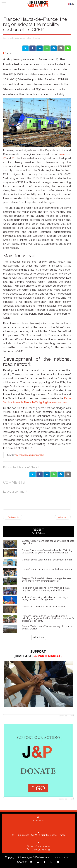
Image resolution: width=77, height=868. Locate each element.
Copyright (11, 857)
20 (13, 158)
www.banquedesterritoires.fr (29, 455)
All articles (39, 637)
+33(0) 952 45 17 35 (41, 846)
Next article (63, 517)
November (65, 154)
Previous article (13, 517)
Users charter (61, 857)
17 (4, 158)
